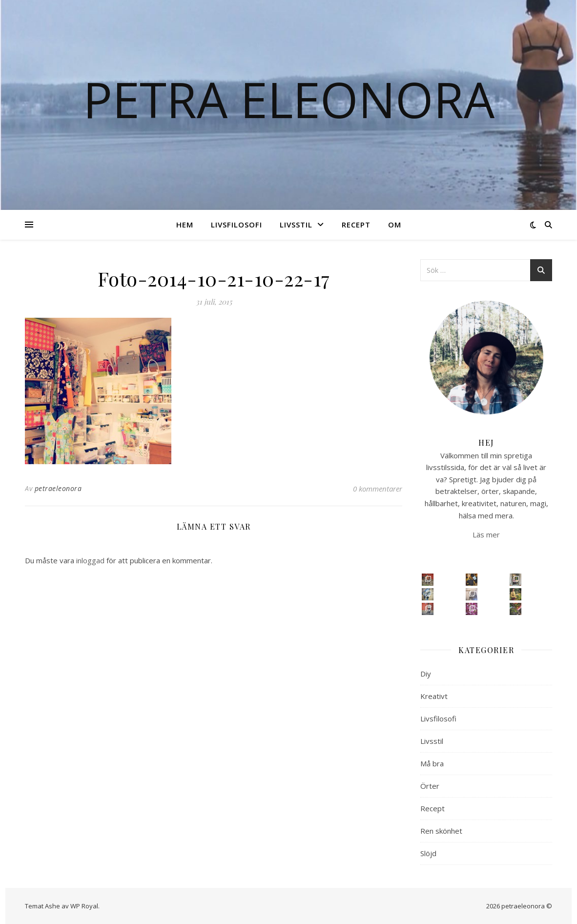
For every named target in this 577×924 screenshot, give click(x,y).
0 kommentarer (378, 489)
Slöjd (428, 853)
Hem (185, 225)
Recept (356, 225)
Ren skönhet (441, 831)
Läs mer (486, 534)
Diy (426, 674)
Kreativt (434, 696)
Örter (430, 786)
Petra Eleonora (289, 99)
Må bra (432, 763)
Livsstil (296, 225)
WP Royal (84, 906)
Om (395, 225)
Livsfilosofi (237, 225)
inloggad (90, 560)
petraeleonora (58, 488)
